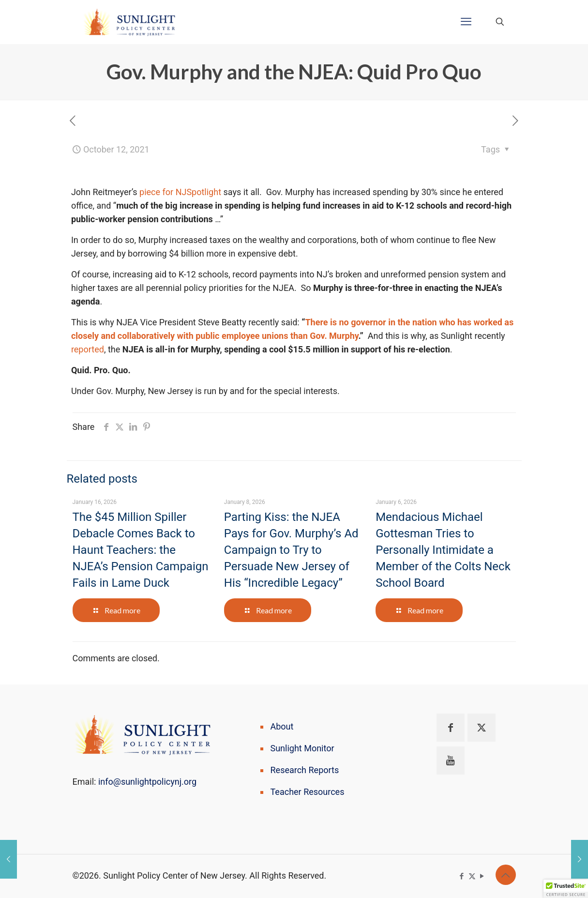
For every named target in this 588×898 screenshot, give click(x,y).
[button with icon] (451, 728)
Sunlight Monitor (302, 748)
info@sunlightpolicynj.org (147, 782)
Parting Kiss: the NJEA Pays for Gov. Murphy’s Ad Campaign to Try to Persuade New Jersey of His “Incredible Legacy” (291, 550)
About (282, 726)
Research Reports (305, 770)
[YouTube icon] (482, 876)
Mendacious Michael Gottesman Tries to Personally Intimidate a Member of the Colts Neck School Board (443, 550)
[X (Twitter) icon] (472, 876)
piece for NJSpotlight (180, 192)
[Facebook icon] (462, 876)
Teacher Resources (308, 792)
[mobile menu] (466, 22)
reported (88, 349)
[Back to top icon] (506, 875)
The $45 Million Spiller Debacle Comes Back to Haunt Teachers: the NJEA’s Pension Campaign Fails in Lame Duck (141, 550)
